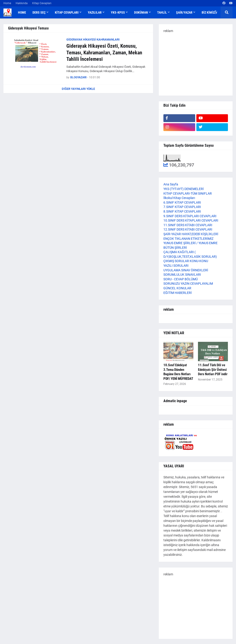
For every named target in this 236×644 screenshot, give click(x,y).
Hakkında (22, 3)
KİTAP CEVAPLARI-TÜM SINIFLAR (188, 193)
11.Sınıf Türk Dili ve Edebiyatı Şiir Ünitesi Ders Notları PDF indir (213, 370)
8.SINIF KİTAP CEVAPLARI (182, 211)
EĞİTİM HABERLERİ (178, 293)
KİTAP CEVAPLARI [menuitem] (67, 12)
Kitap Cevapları (42, 3)
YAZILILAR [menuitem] (95, 12)
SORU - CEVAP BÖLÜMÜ (181, 279)
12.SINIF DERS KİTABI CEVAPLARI (188, 229)
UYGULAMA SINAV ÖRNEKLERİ (186, 270)
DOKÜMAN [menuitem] (141, 12)
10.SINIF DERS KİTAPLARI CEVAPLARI (191, 220)
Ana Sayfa (171, 184)
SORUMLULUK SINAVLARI (182, 275)
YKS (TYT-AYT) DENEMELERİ (184, 189)
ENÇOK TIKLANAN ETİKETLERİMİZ (188, 239)
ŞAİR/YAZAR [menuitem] (184, 12)
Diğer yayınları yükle (78, 89)
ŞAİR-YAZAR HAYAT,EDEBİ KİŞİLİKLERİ (191, 234)
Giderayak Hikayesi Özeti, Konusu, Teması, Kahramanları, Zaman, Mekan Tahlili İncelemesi (104, 53)
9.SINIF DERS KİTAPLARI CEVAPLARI (190, 216)
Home (7, 3)
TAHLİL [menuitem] (162, 12)
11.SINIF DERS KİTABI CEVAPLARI (188, 225)
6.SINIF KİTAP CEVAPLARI (182, 202)
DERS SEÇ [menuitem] (39, 12)
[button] (215, 12)
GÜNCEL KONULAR (177, 288)
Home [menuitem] (22, 12)
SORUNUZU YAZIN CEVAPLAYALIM (188, 284)
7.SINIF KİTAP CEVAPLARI (182, 207)
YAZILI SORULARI (176, 266)
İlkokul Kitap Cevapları (179, 198)
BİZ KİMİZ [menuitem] (208, 12)
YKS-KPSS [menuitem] (118, 12)
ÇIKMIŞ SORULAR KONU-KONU (186, 261)
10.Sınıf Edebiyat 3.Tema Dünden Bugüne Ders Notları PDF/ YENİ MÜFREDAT (178, 372)
